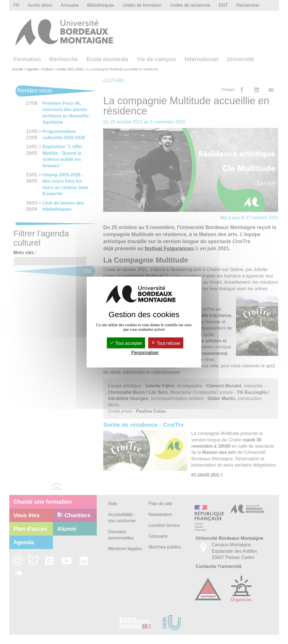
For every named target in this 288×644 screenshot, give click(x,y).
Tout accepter (126, 343)
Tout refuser (166, 343)
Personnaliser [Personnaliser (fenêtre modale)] (145, 353)
